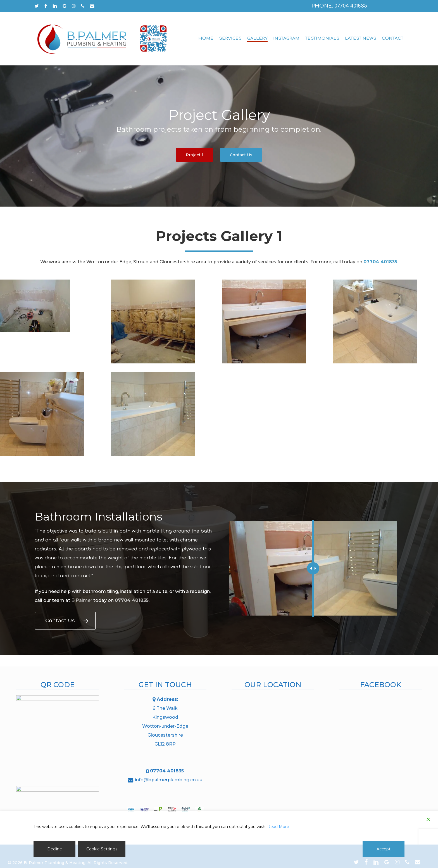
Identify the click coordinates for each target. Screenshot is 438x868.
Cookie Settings (102, 849)
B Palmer (82, 600)
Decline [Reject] (55, 849)
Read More (278, 827)
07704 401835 (132, 600)
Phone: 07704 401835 (339, 6)
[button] (195, 155)
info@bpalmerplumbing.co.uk (169, 780)
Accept (384, 849)
